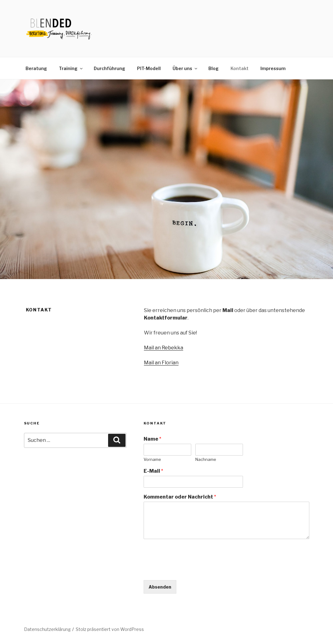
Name (152, 439)
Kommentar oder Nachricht (180, 497)
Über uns (185, 68)
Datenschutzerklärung (47, 629)
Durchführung (109, 68)
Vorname (152, 459)
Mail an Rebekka (164, 348)
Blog (214, 68)
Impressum (273, 68)
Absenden (160, 587)
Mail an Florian (161, 363)
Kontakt (240, 68)
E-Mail (153, 471)
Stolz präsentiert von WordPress (110, 629)
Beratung (36, 68)
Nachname (206, 459)
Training (71, 68)
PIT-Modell (149, 68)
